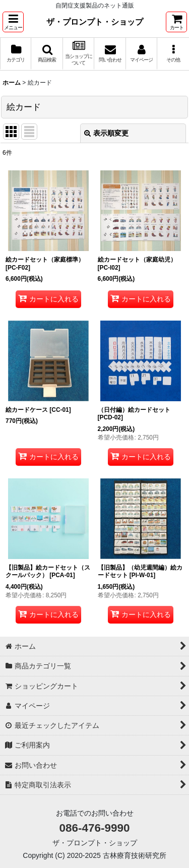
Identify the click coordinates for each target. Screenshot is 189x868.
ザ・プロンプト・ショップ (95, 22)
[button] (13, 22)
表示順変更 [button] (106, 133)
